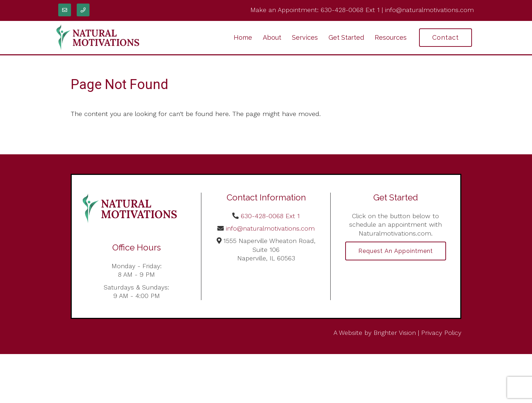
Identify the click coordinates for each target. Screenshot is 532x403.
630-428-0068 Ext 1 (350, 10)
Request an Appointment (396, 251)
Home (243, 37)
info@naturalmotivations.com (429, 10)
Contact (446, 37)
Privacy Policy (441, 333)
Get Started (346, 37)
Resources (391, 37)
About (272, 37)
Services (305, 37)
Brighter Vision (395, 333)
